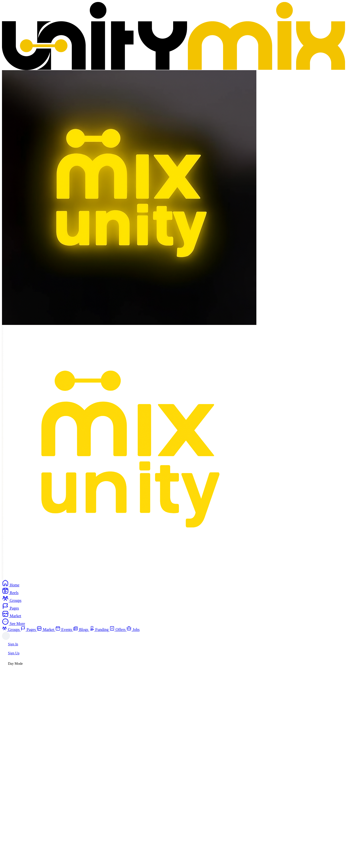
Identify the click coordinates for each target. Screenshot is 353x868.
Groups (11, 630)
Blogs (81, 630)
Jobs (133, 630)
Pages (29, 630)
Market (46, 630)
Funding (99, 630)
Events (64, 630)
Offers (118, 630)
